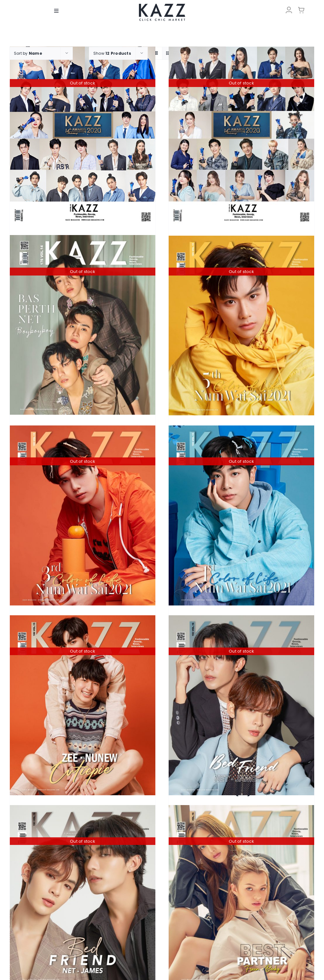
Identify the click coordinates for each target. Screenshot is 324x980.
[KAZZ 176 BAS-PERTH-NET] (83, 325)
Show (112, 53)
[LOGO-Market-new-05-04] (162, 6)
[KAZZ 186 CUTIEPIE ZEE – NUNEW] (83, 705)
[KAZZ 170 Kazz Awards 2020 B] (241, 136)
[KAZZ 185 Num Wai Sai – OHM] (241, 326)
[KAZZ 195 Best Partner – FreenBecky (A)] (241, 895)
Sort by (28, 53)
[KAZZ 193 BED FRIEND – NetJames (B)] (83, 895)
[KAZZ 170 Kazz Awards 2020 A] (83, 136)
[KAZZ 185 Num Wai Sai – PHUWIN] (83, 515)
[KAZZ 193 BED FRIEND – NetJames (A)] (241, 705)
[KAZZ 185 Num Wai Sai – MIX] (241, 515)
